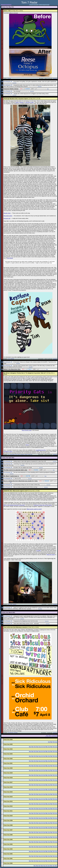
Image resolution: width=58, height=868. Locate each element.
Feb (54, 742)
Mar (51, 742)
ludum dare (30, 454)
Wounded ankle (8, 216)
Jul (42, 747)
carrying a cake (29, 102)
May (47, 747)
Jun (44, 747)
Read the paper (51, 555)
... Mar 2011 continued (51, 736)
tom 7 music (18, 454)
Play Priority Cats (27, 430)
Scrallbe (39, 551)
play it (27, 445)
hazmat (21, 102)
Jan (56, 742)
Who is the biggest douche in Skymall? (14, 505)
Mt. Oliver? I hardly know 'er (11, 476)
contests (26, 454)
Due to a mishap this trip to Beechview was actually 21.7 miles (21, 481)
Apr (49, 742)
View (48, 89)
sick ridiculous (11, 733)
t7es (9, 454)
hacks (11, 604)
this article (10, 258)
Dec (30, 747)
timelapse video (8, 451)
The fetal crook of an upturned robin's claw (15, 470)
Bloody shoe (7, 213)
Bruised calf (7, 218)
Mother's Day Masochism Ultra (12, 369)
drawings (9, 78)
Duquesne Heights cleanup (11, 89)
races (9, 359)
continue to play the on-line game (43, 505)
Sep (37, 747)
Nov (32, 747)
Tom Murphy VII (8, 82)
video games (12, 454)
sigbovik (15, 604)
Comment (14, 83)
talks (9, 604)
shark (17, 102)
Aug (40, 747)
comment (55, 78)
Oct (35, 747)
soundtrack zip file (41, 450)
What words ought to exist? (34, 509)
